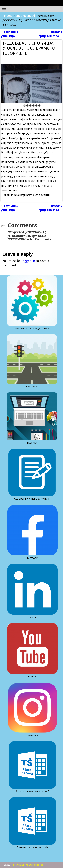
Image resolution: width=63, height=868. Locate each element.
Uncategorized (25, 16)
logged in (28, 261)
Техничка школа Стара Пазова (27, 865)
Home (8, 16)
